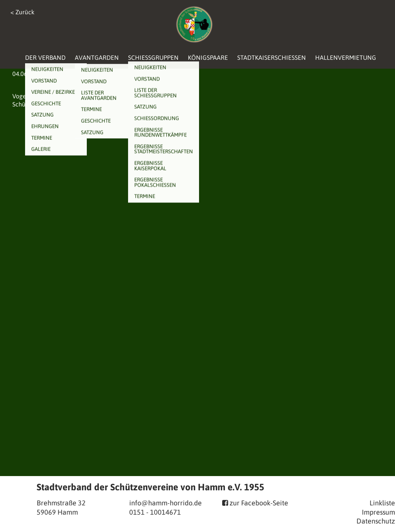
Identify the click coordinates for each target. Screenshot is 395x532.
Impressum (378, 512)
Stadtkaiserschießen (272, 57)
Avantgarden (97, 57)
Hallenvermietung (346, 57)
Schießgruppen (153, 57)
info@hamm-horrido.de (165, 503)
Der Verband (45, 57)
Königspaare (208, 57)
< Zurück (22, 12)
